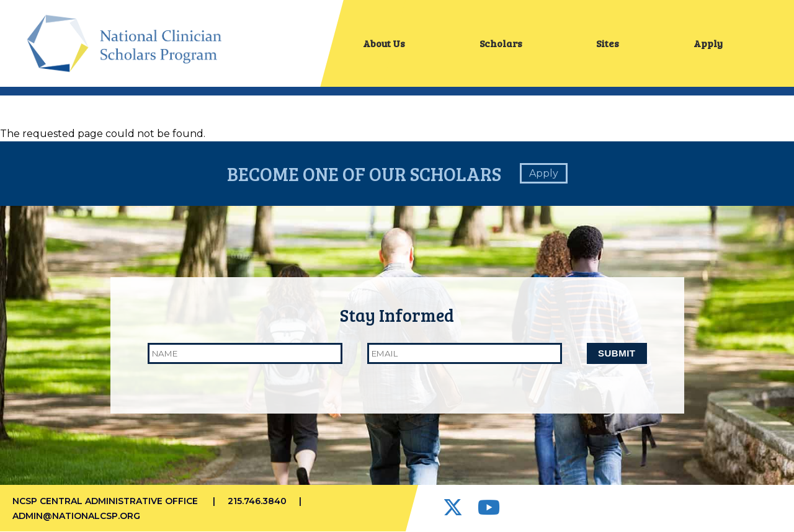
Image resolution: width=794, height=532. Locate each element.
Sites (608, 43)
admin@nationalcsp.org (76, 516)
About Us (384, 43)
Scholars (501, 43)
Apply (708, 43)
